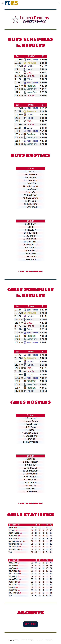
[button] (2, 3)
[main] (30, 42)
